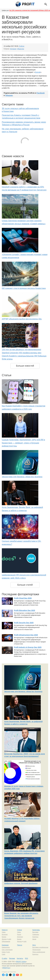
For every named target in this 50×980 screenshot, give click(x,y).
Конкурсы (35, 937)
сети (8, 952)
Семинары (36, 934)
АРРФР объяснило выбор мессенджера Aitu (22, 319)
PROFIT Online (21, 962)
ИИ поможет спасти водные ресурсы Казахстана (24, 288)
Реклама (12, 958)
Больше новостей (25, 366)
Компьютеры (6, 947)
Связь (4, 932)
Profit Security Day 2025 (24, 623)
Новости (5, 930)
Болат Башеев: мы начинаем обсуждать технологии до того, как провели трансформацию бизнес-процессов (21, 916)
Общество (21, 49)
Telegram (9, 95)
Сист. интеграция (7, 950)
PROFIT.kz (6, 968)
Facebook (41, 93)
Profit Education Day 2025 (25, 610)
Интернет (13, 49)
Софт (4, 954)
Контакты (20, 958)
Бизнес (4, 937)
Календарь (36, 930)
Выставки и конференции (40, 947)
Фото (34, 945)
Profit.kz (22, 46)
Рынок (19, 934)
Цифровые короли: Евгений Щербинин (21, 883)
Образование (6, 941)
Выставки (35, 932)
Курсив (38, 72)
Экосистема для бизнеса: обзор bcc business (22, 477)
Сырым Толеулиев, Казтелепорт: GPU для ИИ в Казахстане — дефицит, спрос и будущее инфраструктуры (23, 443)
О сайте (5, 958)
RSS (26, 958)
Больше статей (25, 585)
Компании (5, 945)
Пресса (20, 945)
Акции (34, 939)
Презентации (36, 950)
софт (10, 939)
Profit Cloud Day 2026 (23, 598)
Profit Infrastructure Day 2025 (26, 635)
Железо (4, 939)
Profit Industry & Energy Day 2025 (28, 647)
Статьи (20, 930)
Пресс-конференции (39, 952)
